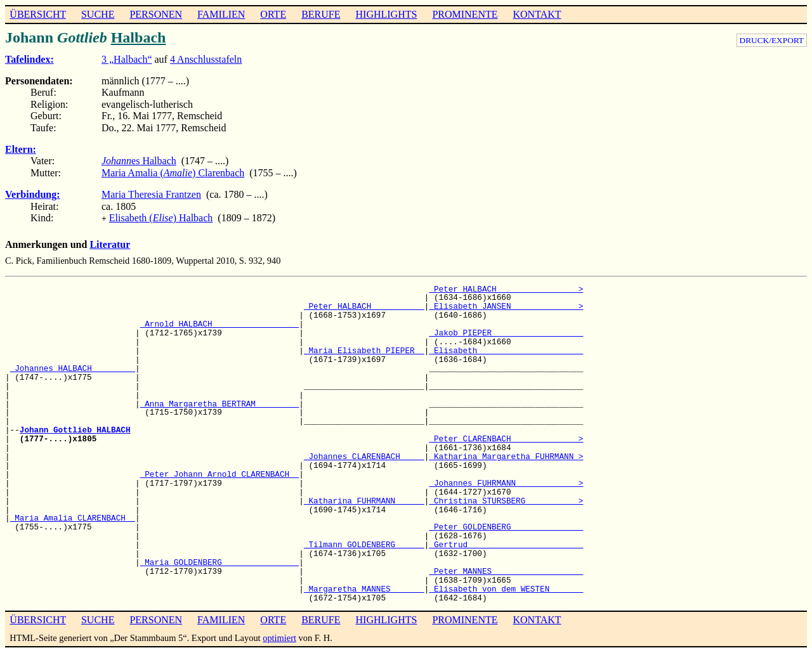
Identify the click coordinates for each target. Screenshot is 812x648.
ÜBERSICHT (38, 14)
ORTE (273, 14)
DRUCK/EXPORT (772, 40)
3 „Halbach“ (127, 59)
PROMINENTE (465, 14)
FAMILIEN (221, 14)
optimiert (279, 637)
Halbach (139, 37)
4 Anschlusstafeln (206, 59)
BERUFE (321, 14)
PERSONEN (156, 14)
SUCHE (98, 14)
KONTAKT (537, 14)
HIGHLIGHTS (387, 14)
